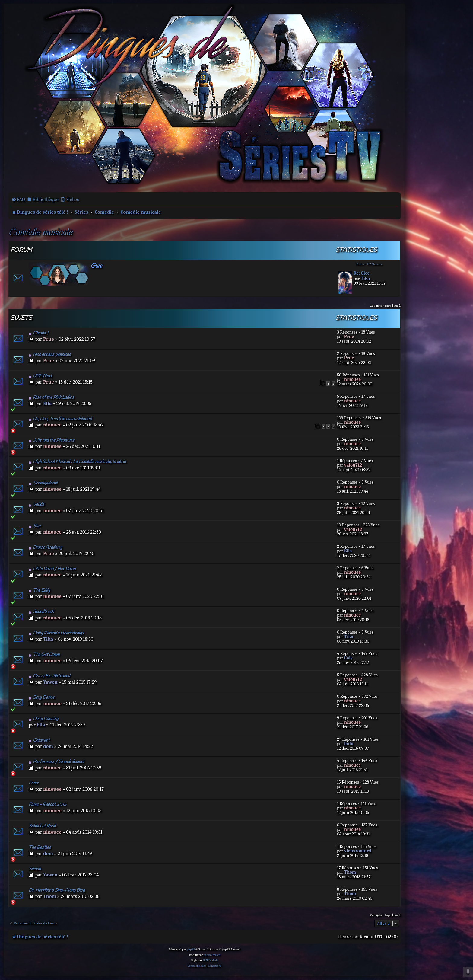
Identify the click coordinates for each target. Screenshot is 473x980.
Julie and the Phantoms (51, 440)
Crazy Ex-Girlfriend (49, 676)
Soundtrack (41, 612)
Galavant (39, 740)
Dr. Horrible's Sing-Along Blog (57, 890)
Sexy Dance (41, 697)
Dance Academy (45, 547)
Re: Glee (362, 273)
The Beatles (40, 848)
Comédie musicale (40, 233)
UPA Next (40, 376)
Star (35, 526)
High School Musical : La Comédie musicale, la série (77, 462)
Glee (96, 266)
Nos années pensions (50, 355)
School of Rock (42, 826)
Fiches (73, 199)
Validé (36, 505)
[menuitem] (18, 200)
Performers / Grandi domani (56, 762)
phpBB (191, 950)
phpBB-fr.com (212, 955)
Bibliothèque (46, 199)
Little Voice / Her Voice (52, 569)
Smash (35, 869)
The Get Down (44, 655)
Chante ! (38, 333)
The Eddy (39, 590)
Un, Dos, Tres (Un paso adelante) (60, 419)
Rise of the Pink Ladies (51, 397)
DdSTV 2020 (210, 960)
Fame (33, 783)
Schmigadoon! (43, 483)
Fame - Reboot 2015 (48, 805)
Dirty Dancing (43, 719)
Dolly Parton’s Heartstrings (56, 633)
